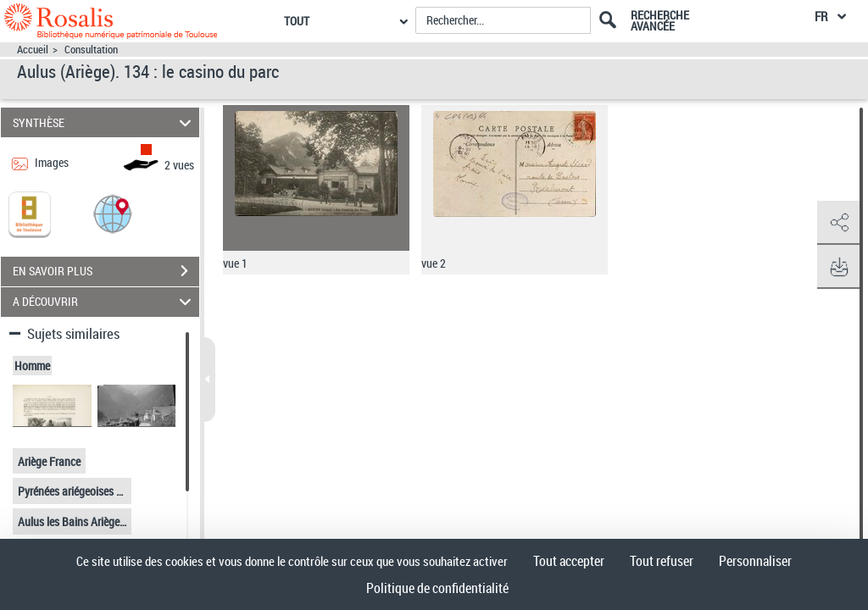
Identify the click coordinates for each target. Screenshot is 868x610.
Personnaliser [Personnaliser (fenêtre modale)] (755, 561)
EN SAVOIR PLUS (106, 271)
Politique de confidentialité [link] (437, 588)
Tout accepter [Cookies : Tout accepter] (569, 561)
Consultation (91, 50)
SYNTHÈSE (105, 122)
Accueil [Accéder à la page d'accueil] (33, 50)
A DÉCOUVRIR (105, 302)
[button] (113, 213)
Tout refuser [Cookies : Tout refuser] (662, 561)
